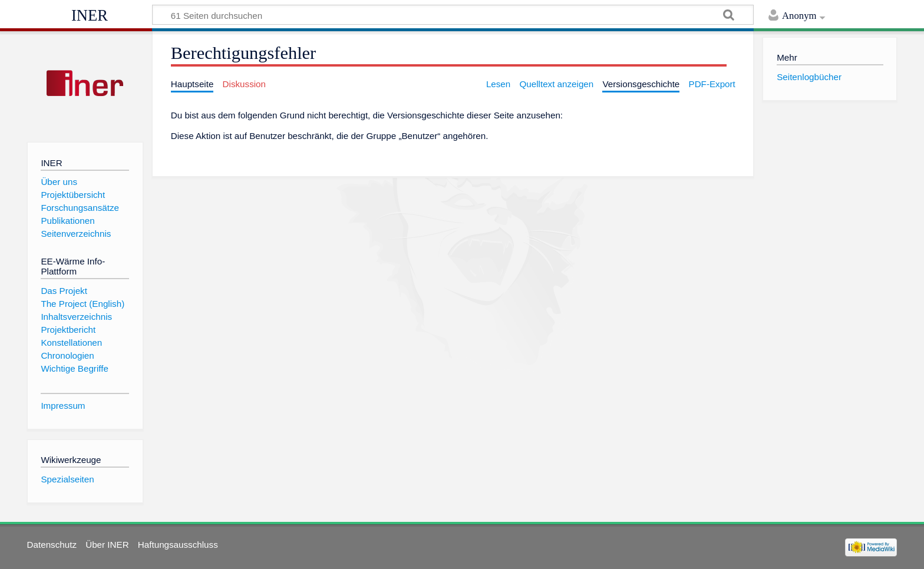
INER (90, 15)
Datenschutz (52, 545)
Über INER (107, 545)
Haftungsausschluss (178, 545)
